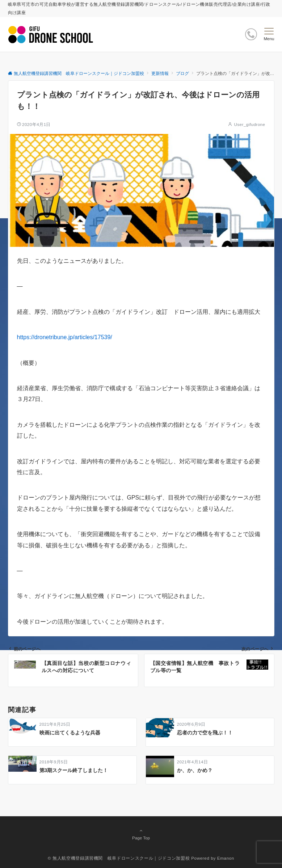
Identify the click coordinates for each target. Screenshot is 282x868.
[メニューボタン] (269, 34)
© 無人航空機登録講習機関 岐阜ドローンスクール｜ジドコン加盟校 (119, 858)
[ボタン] (251, 34)
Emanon (226, 858)
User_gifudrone (249, 124)
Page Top (141, 834)
